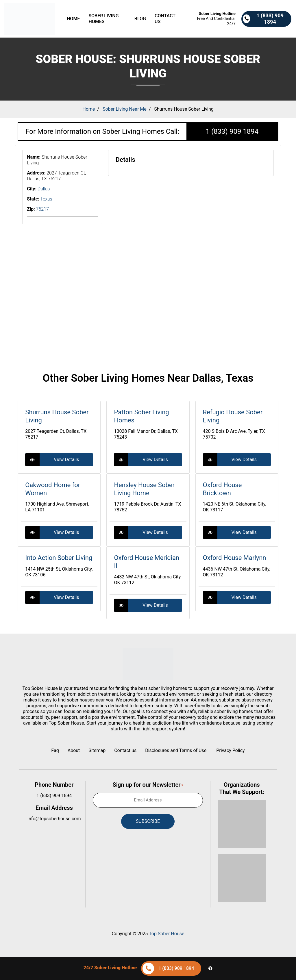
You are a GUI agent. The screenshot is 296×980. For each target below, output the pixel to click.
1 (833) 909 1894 (232, 131)
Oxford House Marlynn (235, 558)
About (74, 750)
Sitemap (97, 750)
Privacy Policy (231, 750)
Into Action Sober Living (59, 558)
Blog (140, 19)
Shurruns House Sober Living (184, 109)
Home (73, 19)
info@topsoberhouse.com (54, 819)
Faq (55, 750)
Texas (46, 199)
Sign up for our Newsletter (148, 785)
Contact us (165, 19)
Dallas (44, 189)
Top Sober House (166, 934)
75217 (42, 209)
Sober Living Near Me (125, 109)
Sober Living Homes (103, 19)
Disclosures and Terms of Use (176, 750)
